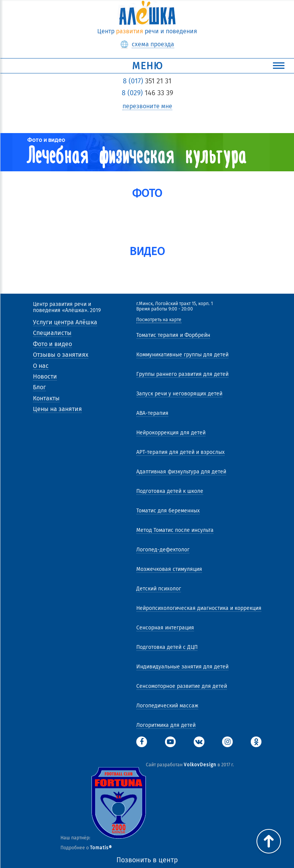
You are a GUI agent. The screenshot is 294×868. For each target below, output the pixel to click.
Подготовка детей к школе (170, 491)
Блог (39, 387)
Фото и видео (52, 344)
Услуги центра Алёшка (65, 322)
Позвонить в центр (147, 860)
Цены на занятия (57, 409)
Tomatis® (101, 848)
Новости (45, 376)
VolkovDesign (200, 765)
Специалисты (52, 333)
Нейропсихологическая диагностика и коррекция (199, 608)
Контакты (46, 398)
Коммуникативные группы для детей (182, 355)
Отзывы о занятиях (61, 355)
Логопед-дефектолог (163, 550)
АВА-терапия (152, 413)
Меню (208, 66)
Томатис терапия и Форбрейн (173, 335)
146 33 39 (147, 93)
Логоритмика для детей (166, 725)
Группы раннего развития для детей (182, 374)
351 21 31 (147, 81)
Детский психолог (159, 589)
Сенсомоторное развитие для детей (182, 686)
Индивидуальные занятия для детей (182, 667)
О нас (41, 366)
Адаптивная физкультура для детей (181, 472)
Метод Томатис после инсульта (175, 530)
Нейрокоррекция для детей (171, 433)
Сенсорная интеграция (165, 628)
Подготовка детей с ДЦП (167, 647)
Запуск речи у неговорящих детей (179, 394)
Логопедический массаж (167, 706)
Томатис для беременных (168, 511)
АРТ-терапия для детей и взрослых (180, 452)
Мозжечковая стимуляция (169, 569)
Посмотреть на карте (159, 320)
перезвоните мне (147, 106)
